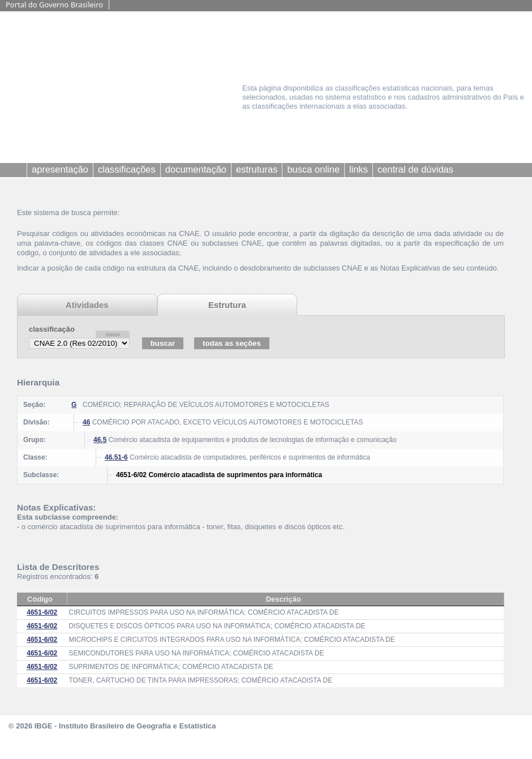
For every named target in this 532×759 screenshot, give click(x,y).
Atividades (87, 305)
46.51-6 (116, 457)
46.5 (100, 440)
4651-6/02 (42, 612)
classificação (52, 329)
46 (86, 422)
